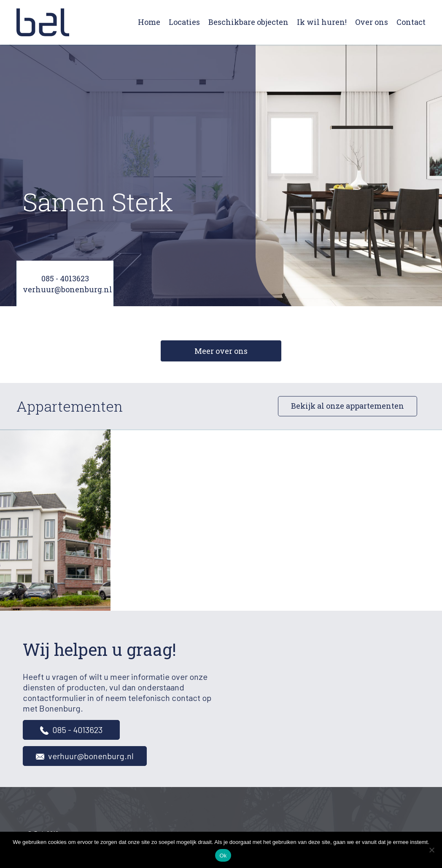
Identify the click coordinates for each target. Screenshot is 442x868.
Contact (411, 22)
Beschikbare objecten (248, 22)
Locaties (184, 22)
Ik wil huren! (322, 22)
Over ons (372, 22)
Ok (223, 856)
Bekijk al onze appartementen (348, 406)
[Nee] (431, 850)
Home (149, 22)
